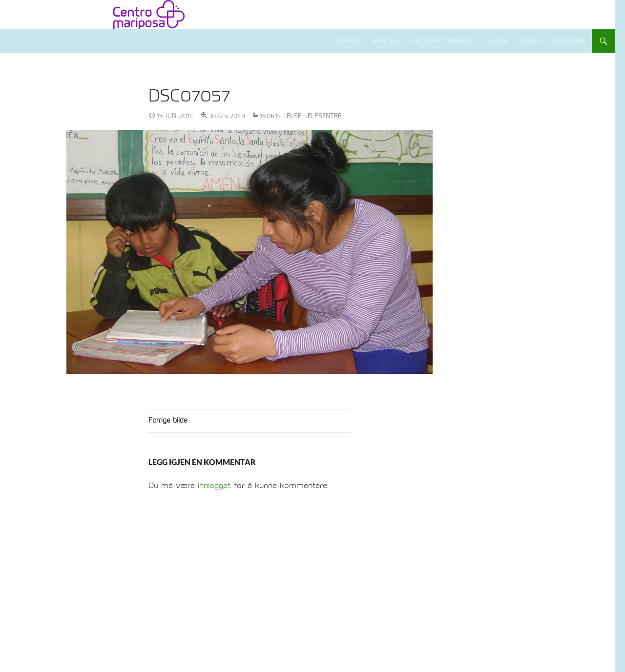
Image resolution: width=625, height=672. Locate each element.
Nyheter (385, 41)
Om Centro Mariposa (443, 41)
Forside (348, 41)
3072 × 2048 (227, 116)
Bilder (498, 41)
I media (531, 41)
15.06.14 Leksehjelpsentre (301, 116)
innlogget (214, 486)
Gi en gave (570, 41)
